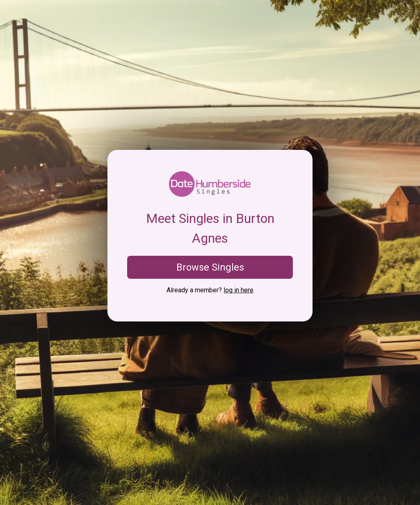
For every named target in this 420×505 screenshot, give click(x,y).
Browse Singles (210, 267)
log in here (239, 290)
